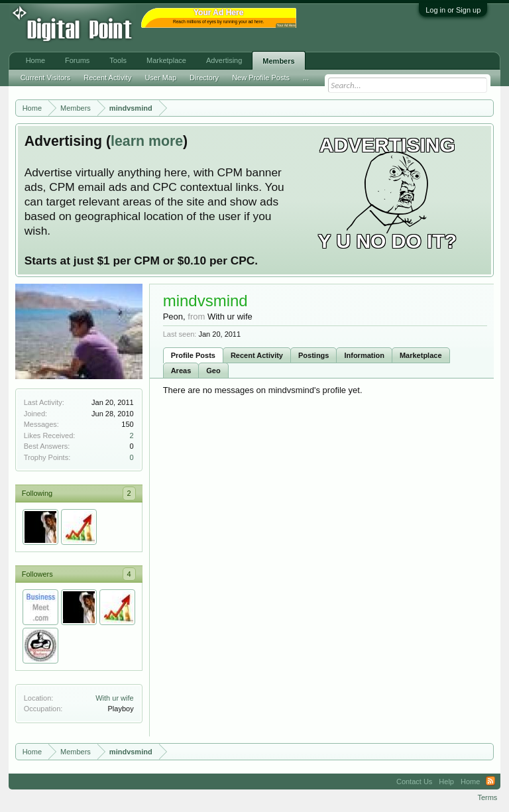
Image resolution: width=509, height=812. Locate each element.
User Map (160, 78)
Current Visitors (46, 78)
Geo (213, 371)
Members (278, 61)
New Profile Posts (261, 78)
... (306, 78)
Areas (181, 371)
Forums (77, 60)
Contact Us (414, 782)
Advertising (224, 60)
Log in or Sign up (453, 10)
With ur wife (114, 698)
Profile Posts (193, 355)
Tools (118, 60)
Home (35, 60)
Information (364, 355)
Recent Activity (257, 355)
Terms (487, 797)
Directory (204, 78)
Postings (313, 355)
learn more (147, 141)
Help (446, 782)
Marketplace (421, 355)
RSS (490, 782)
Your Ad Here (286, 26)
